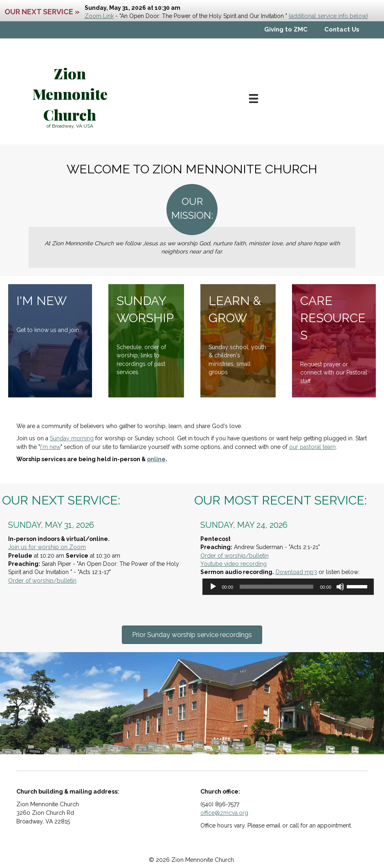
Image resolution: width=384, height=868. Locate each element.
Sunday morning (72, 438)
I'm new (50, 447)
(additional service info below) (328, 16)
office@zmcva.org (224, 813)
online (156, 459)
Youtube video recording (234, 564)
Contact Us (342, 29)
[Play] (213, 587)
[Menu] (254, 99)
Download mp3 (296, 572)
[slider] (276, 587)
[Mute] (340, 587)
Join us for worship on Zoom (47, 547)
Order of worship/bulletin (42, 581)
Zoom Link (99, 16)
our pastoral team (312, 447)
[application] (288, 587)
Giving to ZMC (286, 29)
